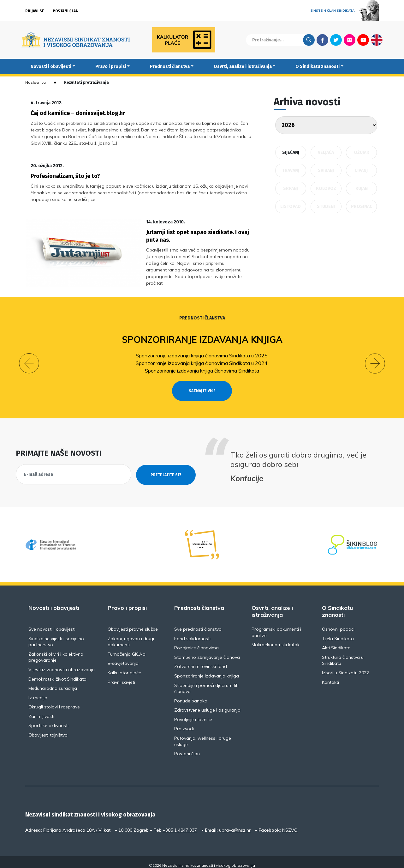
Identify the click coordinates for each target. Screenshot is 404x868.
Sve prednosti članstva (198, 622)
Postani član (66, 11)
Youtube (363, 40)
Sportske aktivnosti (48, 719)
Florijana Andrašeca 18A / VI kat (77, 823)
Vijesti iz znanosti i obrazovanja (62, 663)
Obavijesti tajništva (48, 729)
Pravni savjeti (121, 676)
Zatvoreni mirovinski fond (201, 660)
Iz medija (38, 691)
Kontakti (330, 676)
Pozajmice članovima (196, 641)
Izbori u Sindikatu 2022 (345, 666)
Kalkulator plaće (124, 666)
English (377, 40)
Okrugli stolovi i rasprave (54, 701)
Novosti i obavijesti (51, 67)
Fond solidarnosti (192, 632)
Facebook (322, 40)
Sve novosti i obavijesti (52, 622)
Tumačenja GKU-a (127, 647)
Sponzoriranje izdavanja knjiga (202, 333)
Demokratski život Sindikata (57, 672)
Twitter (336, 40)
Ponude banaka (191, 694)
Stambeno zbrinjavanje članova (207, 651)
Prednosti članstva (170, 67)
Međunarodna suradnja (53, 682)
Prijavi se (35, 11)
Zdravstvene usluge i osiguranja (207, 704)
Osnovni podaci (338, 622)
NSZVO (290, 823)
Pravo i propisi (111, 67)
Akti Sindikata (336, 641)
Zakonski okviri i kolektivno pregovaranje (56, 651)
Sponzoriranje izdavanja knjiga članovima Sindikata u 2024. (202, 356)
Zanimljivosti (41, 710)
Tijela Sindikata (338, 632)
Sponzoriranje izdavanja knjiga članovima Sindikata (202, 364)
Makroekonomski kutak (276, 638)
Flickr (350, 40)
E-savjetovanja (123, 657)
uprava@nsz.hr (235, 823)
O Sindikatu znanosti (318, 67)
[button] (29, 357)
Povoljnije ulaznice (193, 713)
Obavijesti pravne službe (133, 622)
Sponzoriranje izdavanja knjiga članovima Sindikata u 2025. (202, 349)
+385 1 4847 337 (180, 823)
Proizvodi (184, 722)
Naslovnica (36, 82)
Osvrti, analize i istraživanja (243, 67)
